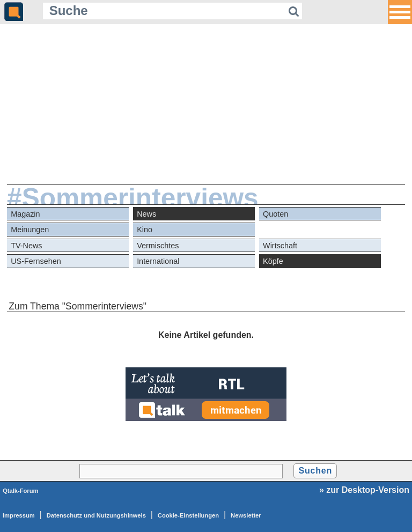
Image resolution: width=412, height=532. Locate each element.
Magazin (25, 214)
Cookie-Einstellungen (188, 515)
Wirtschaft (280, 246)
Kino (145, 230)
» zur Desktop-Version (364, 490)
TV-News (26, 246)
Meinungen (30, 230)
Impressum (19, 515)
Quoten (275, 214)
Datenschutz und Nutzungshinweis (96, 515)
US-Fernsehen (36, 261)
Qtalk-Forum (21, 491)
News (146, 214)
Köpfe (273, 261)
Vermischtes (158, 246)
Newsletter (246, 515)
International (158, 261)
